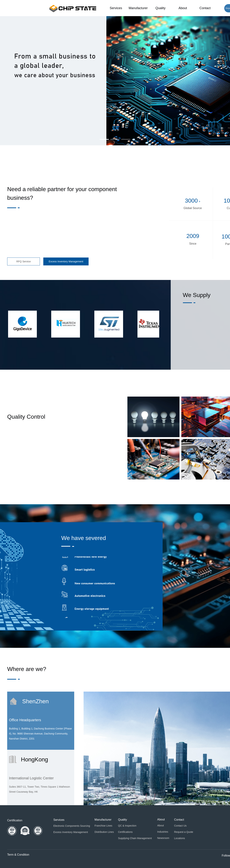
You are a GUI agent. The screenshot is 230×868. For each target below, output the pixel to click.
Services (116, 8)
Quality (160, 8)
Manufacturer (138, 8)
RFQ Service (24, 261)
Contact (205, 8)
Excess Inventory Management (66, 261)
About (183, 8)
